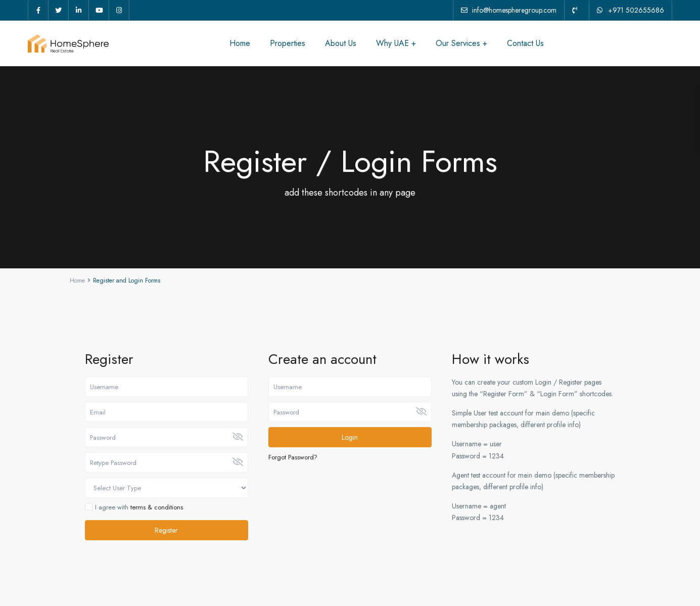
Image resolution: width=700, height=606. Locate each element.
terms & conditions (157, 507)
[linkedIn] (79, 10)
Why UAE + (396, 43)
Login (350, 437)
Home (240, 43)
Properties (288, 43)
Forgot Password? (293, 457)
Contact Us (525, 43)
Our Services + (461, 43)
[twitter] (59, 10)
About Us (341, 43)
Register (166, 530)
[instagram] (119, 10)
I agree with (139, 507)
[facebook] (38, 10)
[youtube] (99, 10)
